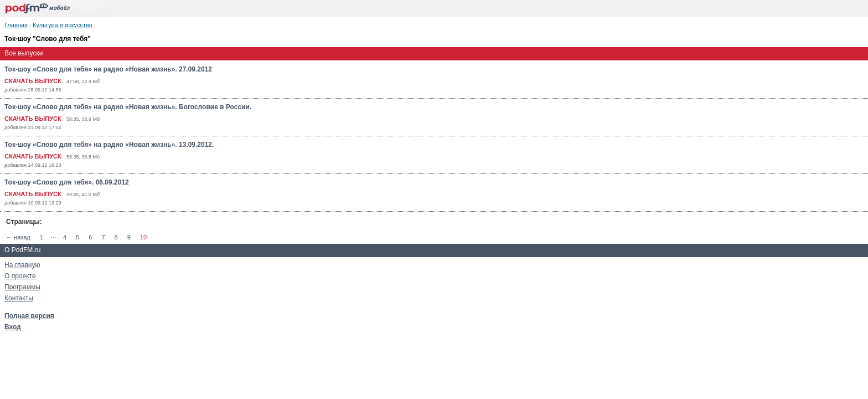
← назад (18, 237)
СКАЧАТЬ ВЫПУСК (33, 81)
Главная (16, 25)
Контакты (19, 298)
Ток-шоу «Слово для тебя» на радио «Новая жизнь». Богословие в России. (128, 107)
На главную (22, 265)
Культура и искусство (63, 25)
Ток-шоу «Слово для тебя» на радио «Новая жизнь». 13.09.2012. (109, 145)
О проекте (20, 276)
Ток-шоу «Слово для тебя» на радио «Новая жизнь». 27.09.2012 (108, 69)
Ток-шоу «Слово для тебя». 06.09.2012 (67, 182)
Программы (22, 287)
